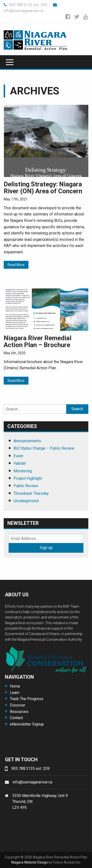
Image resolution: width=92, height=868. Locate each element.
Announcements (27, 441)
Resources (19, 712)
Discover (18, 705)
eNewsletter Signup (27, 724)
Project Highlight (28, 478)
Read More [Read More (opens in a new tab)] (16, 265)
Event (18, 456)
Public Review (26, 486)
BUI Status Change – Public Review (44, 448)
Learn (15, 693)
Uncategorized (26, 501)
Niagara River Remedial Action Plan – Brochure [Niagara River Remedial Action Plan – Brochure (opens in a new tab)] (38, 342)
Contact (16, 718)
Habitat (20, 463)
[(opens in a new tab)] (46, 140)
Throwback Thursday (31, 493)
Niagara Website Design (30, 862)
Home (15, 686)
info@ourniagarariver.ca (32, 782)
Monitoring (23, 471)
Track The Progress (27, 699)
